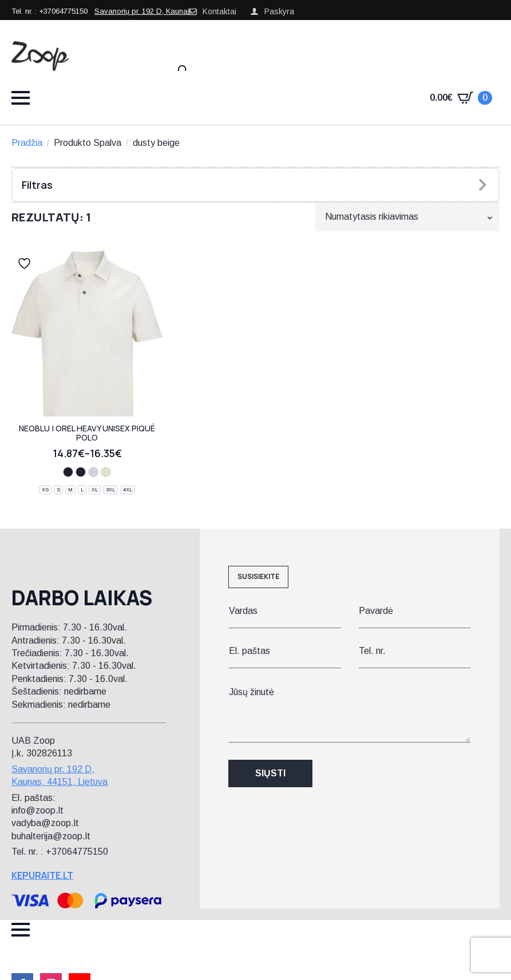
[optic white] (93, 472)
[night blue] (68, 472)
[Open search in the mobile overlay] (183, 70)
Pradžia (27, 143)
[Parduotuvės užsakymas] (407, 217)
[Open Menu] (21, 98)
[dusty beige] (106, 472)
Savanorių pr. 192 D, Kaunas (143, 11)
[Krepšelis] (461, 98)
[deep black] (81, 472)
